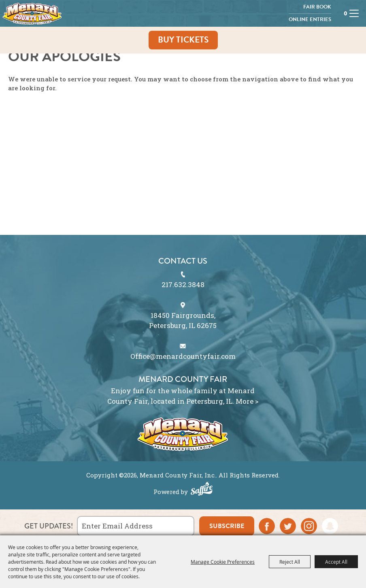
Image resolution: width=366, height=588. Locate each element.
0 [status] (344, 13)
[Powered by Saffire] (202, 490)
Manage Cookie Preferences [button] (223, 562)
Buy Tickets (183, 40)
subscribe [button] (227, 526)
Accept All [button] (336, 562)
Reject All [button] (290, 562)
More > (247, 401)
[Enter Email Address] (136, 526)
